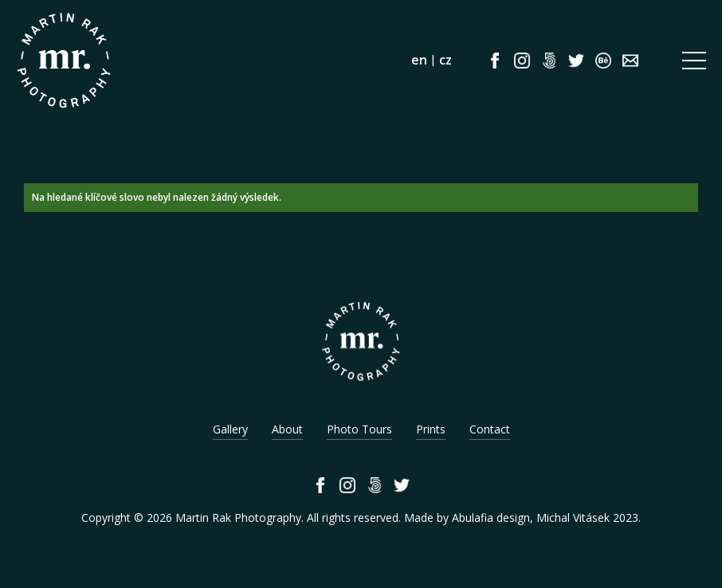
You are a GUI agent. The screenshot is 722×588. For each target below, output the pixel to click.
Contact (490, 429)
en (419, 60)
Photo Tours (359, 429)
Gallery (230, 429)
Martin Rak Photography (238, 517)
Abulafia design (491, 517)
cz (445, 60)
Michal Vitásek (573, 517)
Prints (431, 429)
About (287, 429)
